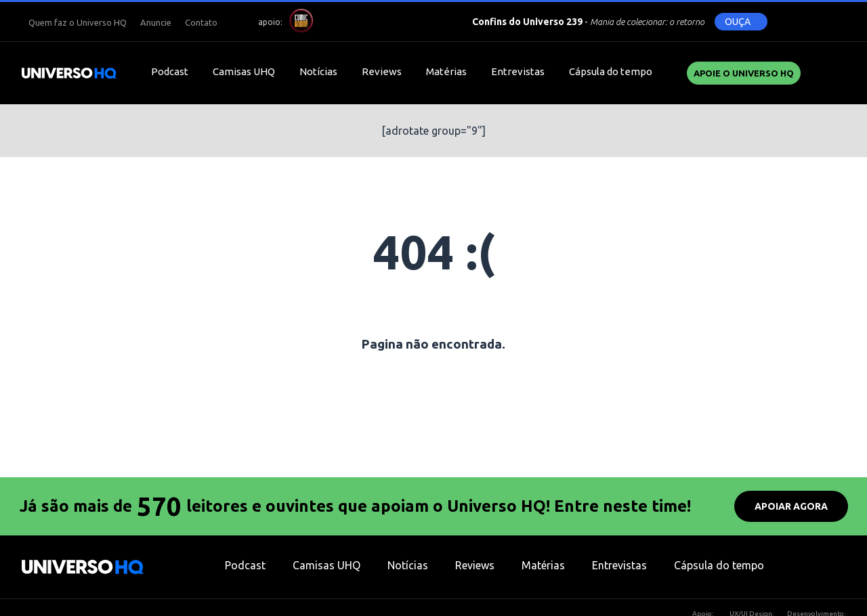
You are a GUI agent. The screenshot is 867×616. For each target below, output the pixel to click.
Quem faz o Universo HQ (78, 22)
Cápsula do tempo (611, 71)
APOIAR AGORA (791, 506)
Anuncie (156, 22)
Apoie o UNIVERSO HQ (744, 73)
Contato (201, 22)
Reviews (382, 71)
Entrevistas (518, 71)
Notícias (318, 71)
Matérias (446, 71)
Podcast (170, 71)
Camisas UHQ (244, 71)
